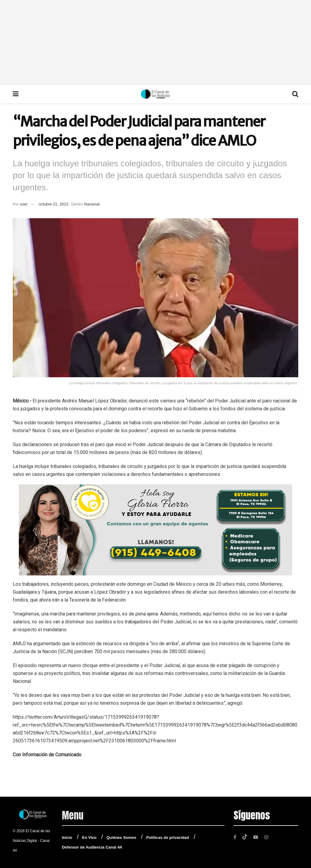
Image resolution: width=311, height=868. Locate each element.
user (24, 204)
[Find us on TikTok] (245, 837)
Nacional (92, 204)
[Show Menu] (16, 94)
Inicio (67, 837)
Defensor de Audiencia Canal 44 (92, 847)
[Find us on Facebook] (235, 837)
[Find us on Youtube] (256, 837)
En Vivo (89, 837)
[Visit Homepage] (155, 94)
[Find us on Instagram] (267, 837)
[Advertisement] (155, 42)
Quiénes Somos (121, 837)
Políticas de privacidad (167, 837)
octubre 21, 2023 (53, 204)
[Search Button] (295, 94)
